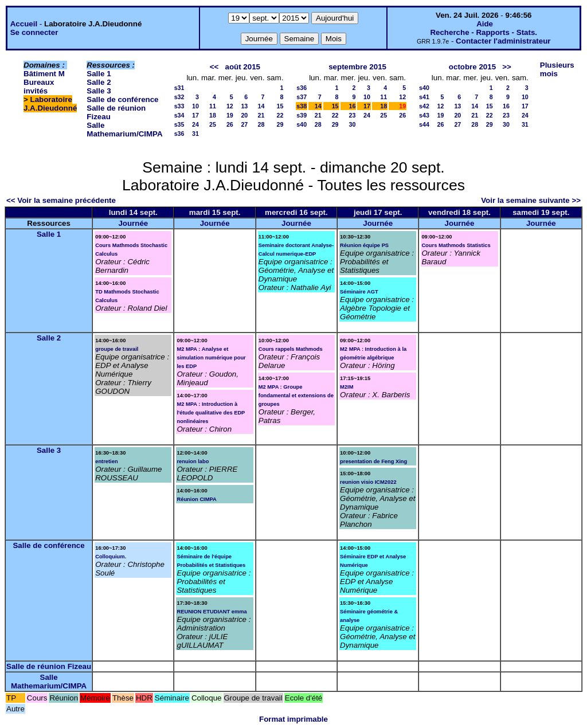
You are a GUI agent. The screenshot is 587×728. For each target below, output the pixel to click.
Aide (485, 24)
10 (195, 106)
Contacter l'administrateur (503, 41)
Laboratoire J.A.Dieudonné (50, 104)
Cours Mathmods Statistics (456, 245)
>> (507, 67)
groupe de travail (117, 349)
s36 (179, 134)
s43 (424, 115)
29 (280, 124)
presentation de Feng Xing (373, 461)
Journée (133, 223)
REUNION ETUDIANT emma (212, 612)
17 (195, 115)
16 (353, 106)
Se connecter (34, 32)
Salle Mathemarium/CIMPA (124, 130)
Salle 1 (99, 74)
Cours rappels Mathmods (291, 349)
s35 (179, 124)
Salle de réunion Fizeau (49, 666)
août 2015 (242, 67)
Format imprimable (293, 719)
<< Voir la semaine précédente (61, 200)
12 (230, 106)
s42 (424, 106)
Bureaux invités (39, 87)
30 (353, 124)
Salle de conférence (122, 99)
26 (230, 124)
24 (195, 124)
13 (244, 106)
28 (261, 124)
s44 (424, 124)
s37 (302, 97)
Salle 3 (99, 91)
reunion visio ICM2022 (368, 482)
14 (261, 106)
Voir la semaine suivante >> (531, 200)
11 (213, 106)
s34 (179, 115)
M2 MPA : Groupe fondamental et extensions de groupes (296, 396)
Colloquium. (111, 557)
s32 (179, 97)
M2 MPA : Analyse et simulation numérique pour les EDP (211, 358)
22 (280, 115)
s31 (179, 88)
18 (213, 115)
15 (280, 106)
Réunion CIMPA (196, 499)
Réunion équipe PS (364, 245)
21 (261, 115)
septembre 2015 (357, 67)
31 (195, 134)
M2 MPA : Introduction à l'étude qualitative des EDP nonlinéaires (211, 413)
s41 (424, 97)
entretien (106, 461)
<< (214, 67)
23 (353, 115)
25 (213, 124)
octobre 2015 (472, 67)
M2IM (347, 387)
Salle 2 (99, 82)
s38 (302, 106)
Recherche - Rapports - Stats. (484, 32)
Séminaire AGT (359, 292)
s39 (302, 115)
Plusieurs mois (557, 69)
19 (230, 115)
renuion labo (193, 461)
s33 (179, 106)
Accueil (24, 24)
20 (244, 115)
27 (244, 124)
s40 (302, 124)
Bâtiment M (44, 74)
